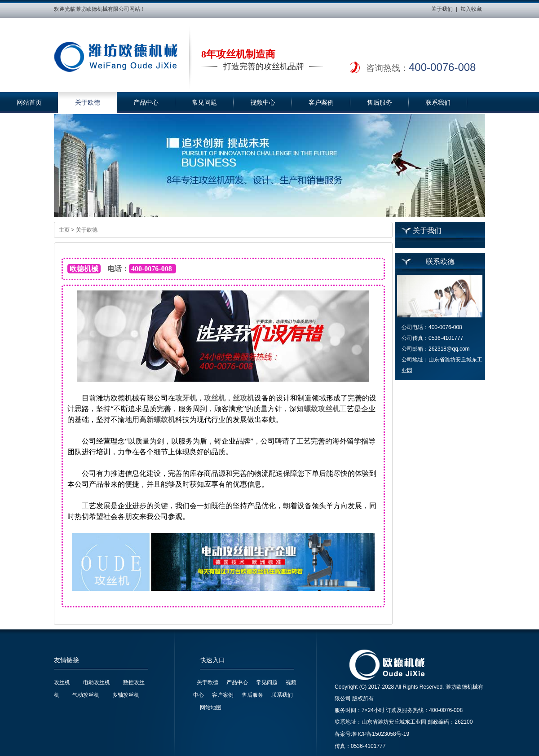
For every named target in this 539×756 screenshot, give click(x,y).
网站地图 (211, 708)
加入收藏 (471, 9)
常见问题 (204, 103)
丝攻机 (243, 398)
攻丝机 (215, 398)
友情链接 (66, 660)
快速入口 (212, 660)
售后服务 (380, 103)
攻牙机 (186, 398)
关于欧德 (88, 103)
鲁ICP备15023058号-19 (381, 734)
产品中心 (146, 103)
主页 (64, 230)
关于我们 (442, 9)
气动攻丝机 (86, 695)
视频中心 (263, 103)
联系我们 (438, 103)
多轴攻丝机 (126, 695)
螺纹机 (164, 420)
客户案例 (321, 103)
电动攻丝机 (97, 682)
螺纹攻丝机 (322, 409)
